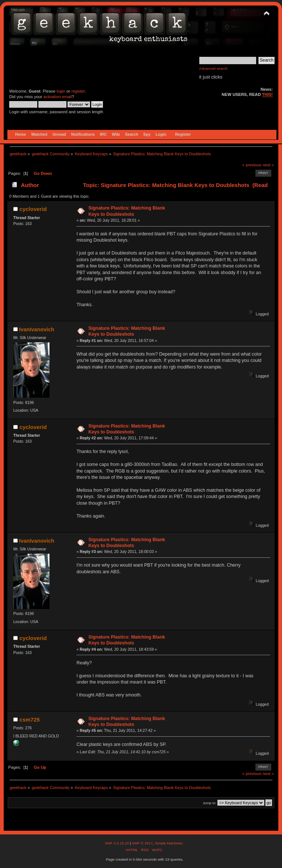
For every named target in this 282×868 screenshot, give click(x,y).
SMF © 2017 (142, 843)
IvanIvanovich (37, 329)
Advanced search (214, 68)
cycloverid (33, 209)
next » (268, 165)
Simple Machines (169, 843)
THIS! (267, 94)
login (61, 91)
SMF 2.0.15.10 (117, 843)
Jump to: (209, 803)
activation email (57, 97)
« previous (252, 165)
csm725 (30, 720)
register (78, 91)
